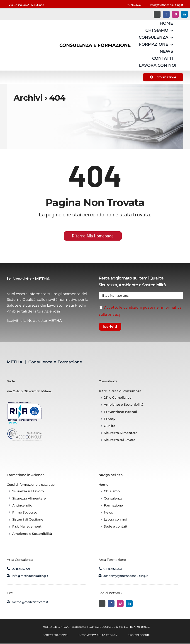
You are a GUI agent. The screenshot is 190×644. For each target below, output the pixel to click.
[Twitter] (157, 14)
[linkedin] (184, 14)
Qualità (156, 278)
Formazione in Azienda (26, 475)
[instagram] (175, 14)
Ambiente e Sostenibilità (142, 285)
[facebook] (166, 14)
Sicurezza (108, 285)
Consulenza (108, 381)
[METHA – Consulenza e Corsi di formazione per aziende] (18, 24)
